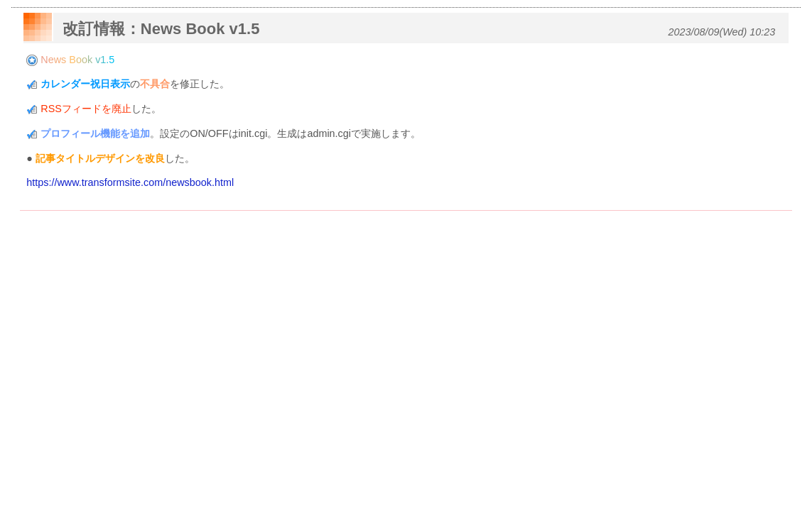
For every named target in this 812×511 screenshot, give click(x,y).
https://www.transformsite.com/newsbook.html (130, 182)
